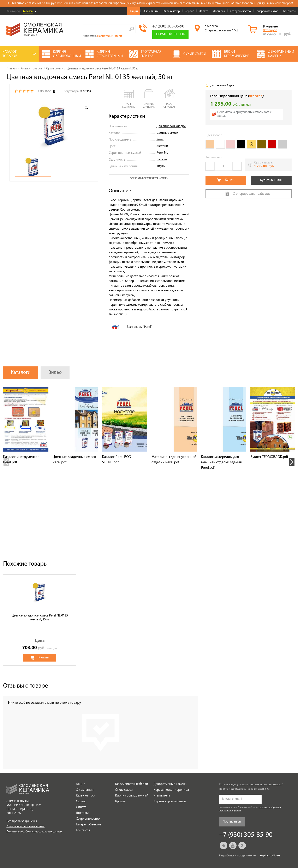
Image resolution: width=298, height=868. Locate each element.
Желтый (162, 146)
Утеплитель (162, 796)
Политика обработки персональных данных (34, 832)
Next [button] (292, 462)
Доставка (219, 11)
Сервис (189, 11)
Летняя (162, 160)
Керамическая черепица (171, 790)
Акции (134, 11)
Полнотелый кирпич (110, 36)
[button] (129, 99)
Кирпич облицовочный (132, 796)
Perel (160, 139)
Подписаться (232, 822)
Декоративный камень (170, 784)
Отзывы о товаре (26, 686)
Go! (132, 29)
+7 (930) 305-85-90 (168, 26)
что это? (256, 96)
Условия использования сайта (25, 826)
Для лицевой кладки (171, 126)
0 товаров (270, 30)
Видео (55, 373)
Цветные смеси (167, 133)
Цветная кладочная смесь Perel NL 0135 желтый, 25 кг (40, 618)
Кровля (120, 801)
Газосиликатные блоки (132, 784)
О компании (151, 11)
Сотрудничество (240, 11)
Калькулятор (172, 11)
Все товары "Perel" (139, 327)
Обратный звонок (170, 34)
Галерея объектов (267, 11)
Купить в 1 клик (271, 180)
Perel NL (162, 153)
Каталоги (21, 373)
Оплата (204, 11)
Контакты (289, 11)
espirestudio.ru (270, 856)
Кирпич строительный (170, 801)
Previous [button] (6, 462)
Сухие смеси (124, 790)
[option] (54, 126)
